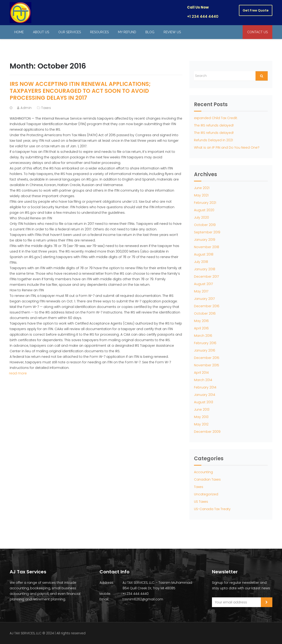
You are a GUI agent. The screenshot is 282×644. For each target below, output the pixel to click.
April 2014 (201, 373)
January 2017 (204, 299)
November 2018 (207, 247)
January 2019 (205, 240)
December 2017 (206, 277)
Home (19, 32)
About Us (41, 32)
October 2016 (205, 313)
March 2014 (203, 380)
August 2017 (203, 284)
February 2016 (205, 343)
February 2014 (205, 387)
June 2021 (202, 188)
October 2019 (205, 225)
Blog (150, 32)
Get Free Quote (256, 10)
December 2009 (207, 432)
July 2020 (201, 217)
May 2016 (201, 321)
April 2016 (201, 328)
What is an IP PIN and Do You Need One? (227, 147)
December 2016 (207, 306)
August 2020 (204, 210)
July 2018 (201, 262)
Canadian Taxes (207, 479)
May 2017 (201, 291)
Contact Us (257, 32)
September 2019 (207, 232)
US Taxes (201, 502)
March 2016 (203, 336)
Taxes (46, 108)
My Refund (127, 32)
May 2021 (201, 195)
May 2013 (201, 417)
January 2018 (205, 269)
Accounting (203, 472)
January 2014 (205, 395)
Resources (99, 32)
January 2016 (205, 350)
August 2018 (204, 254)
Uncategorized (206, 494)
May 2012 (201, 424)
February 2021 (205, 203)
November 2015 (207, 365)
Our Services (70, 32)
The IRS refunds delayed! (214, 125)
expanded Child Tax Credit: (216, 118)
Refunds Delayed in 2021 (213, 140)
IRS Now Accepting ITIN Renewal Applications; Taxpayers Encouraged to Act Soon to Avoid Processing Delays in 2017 (80, 91)
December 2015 (207, 358)
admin (26, 108)
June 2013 (202, 409)
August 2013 (204, 402)
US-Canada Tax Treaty (212, 509)
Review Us (172, 32)
